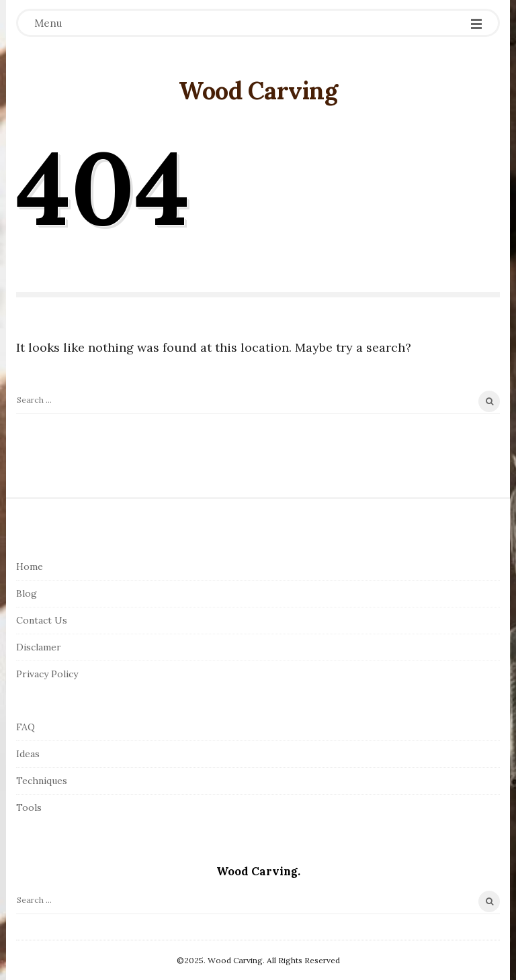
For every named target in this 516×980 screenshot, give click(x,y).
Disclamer (39, 647)
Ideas (28, 754)
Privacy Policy (47, 674)
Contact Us (42, 620)
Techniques (42, 781)
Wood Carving (258, 91)
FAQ (26, 727)
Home (30, 567)
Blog (27, 593)
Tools (29, 807)
